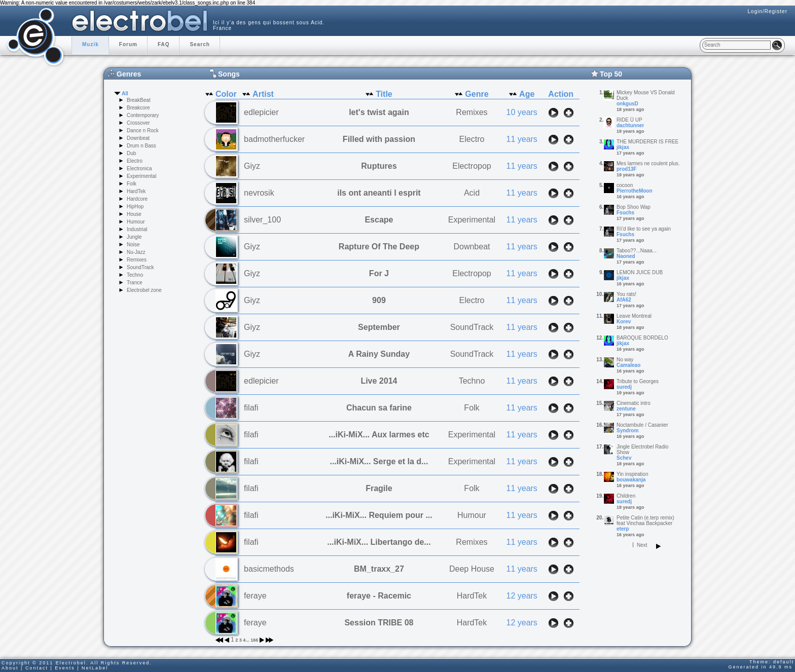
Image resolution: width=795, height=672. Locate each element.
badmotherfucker (274, 139)
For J (379, 273)
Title (384, 94)
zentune (626, 409)
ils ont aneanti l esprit (379, 193)
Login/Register (768, 11)
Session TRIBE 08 (379, 623)
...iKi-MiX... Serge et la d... (379, 461)
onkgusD (627, 104)
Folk (132, 184)
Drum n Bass (141, 146)
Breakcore (138, 108)
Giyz (252, 166)
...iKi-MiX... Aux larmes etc (379, 435)
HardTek (136, 191)
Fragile (379, 488)
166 (254, 640)
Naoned (626, 256)
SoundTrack (140, 267)
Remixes (137, 260)
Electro (135, 161)
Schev (624, 458)
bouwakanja (631, 480)
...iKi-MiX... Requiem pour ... (379, 515)
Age (527, 94)
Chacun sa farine (379, 408)
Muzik (91, 44)
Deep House (472, 569)
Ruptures (379, 166)
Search (200, 44)
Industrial (137, 229)
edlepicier (261, 112)
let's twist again (379, 112)
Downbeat (138, 138)
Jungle (134, 237)
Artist (263, 94)
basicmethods (269, 569)
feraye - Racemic (379, 596)
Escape (379, 220)
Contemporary (143, 115)
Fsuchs (625, 213)
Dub (131, 153)
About (10, 668)
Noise (133, 245)
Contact (37, 668)
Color (226, 94)
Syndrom (627, 431)
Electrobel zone (144, 290)
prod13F (626, 169)
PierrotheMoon (635, 191)
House (134, 214)
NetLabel (95, 668)
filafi (251, 408)
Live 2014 (379, 381)
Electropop (472, 166)
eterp (623, 529)
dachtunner (630, 125)
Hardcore (137, 199)
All (125, 94)
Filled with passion (379, 139)
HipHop (135, 207)
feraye (255, 596)
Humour (136, 222)
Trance (135, 283)
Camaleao (628, 365)
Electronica (139, 169)
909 (379, 300)
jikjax (623, 147)
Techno (135, 275)
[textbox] (736, 45)
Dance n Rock (143, 130)
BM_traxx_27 (379, 569)
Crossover (138, 123)
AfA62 (624, 300)
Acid (472, 193)
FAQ (164, 44)
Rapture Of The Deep (379, 247)
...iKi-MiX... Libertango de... (379, 542)
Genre (477, 94)
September (379, 327)
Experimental (141, 176)
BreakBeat (139, 100)
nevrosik (259, 193)
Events (65, 668)
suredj (624, 387)
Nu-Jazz (136, 252)
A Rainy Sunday (379, 354)
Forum (128, 44)
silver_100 (262, 220)
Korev (624, 322)
